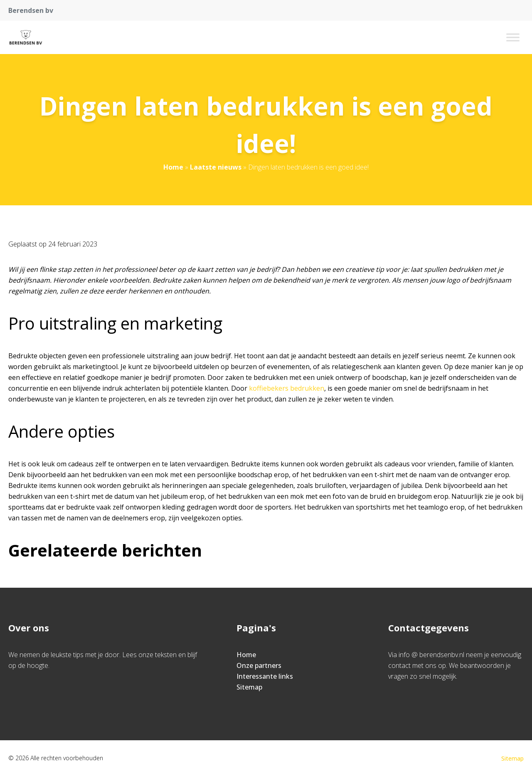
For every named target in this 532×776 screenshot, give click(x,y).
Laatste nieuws (216, 167)
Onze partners (259, 665)
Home (173, 167)
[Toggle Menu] (513, 37)
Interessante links (265, 676)
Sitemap (249, 687)
